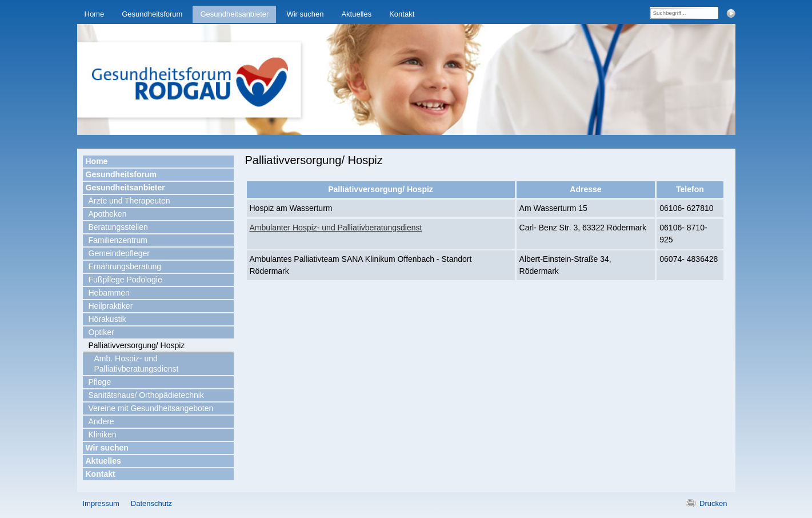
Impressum (101, 503)
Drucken (713, 503)
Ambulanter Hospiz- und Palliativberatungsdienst (336, 228)
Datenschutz (151, 503)
